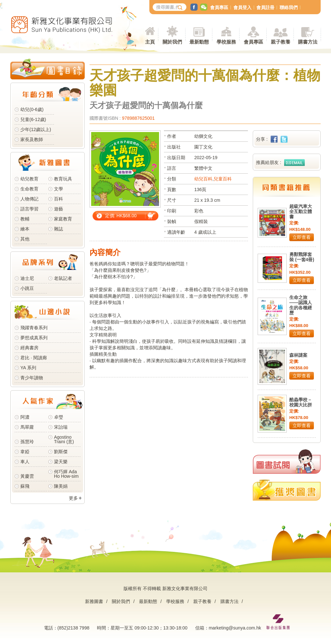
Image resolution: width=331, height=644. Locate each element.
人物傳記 (29, 199)
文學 (59, 189)
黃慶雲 (27, 476)
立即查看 (302, 237)
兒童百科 (223, 179)
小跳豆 (27, 288)
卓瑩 (59, 417)
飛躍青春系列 (34, 328)
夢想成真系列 (34, 338)
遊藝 (59, 209)
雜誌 (59, 229)
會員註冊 (265, 7)
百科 (59, 199)
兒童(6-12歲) (34, 119)
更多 (73, 498)
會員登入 (242, 7)
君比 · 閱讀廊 (34, 358)
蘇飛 (25, 486)
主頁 (150, 42)
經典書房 (29, 348)
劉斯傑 (61, 452)
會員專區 (219, 7)
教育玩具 (63, 179)
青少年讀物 (32, 378)
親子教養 (202, 601)
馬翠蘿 (27, 427)
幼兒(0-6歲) (32, 109)
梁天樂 (61, 462)
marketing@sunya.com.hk (235, 628)
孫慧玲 (27, 442)
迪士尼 (27, 278)
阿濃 (25, 417)
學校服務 (226, 42)
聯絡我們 (289, 7)
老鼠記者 (63, 278)
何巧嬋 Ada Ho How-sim (66, 474)
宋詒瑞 (61, 427)
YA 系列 (28, 368)
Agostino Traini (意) (64, 439)
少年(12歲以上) (36, 129)
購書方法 (230, 601)
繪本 (25, 229)
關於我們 (121, 601)
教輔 (25, 219)
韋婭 (25, 452)
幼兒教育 (29, 179)
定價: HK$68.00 (121, 216)
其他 (25, 239)
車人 (25, 462)
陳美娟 (61, 486)
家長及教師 (32, 139)
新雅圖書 (94, 601)
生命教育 (29, 189)
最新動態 (148, 601)
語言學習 (29, 209)
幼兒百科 (203, 179)
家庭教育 (63, 219)
